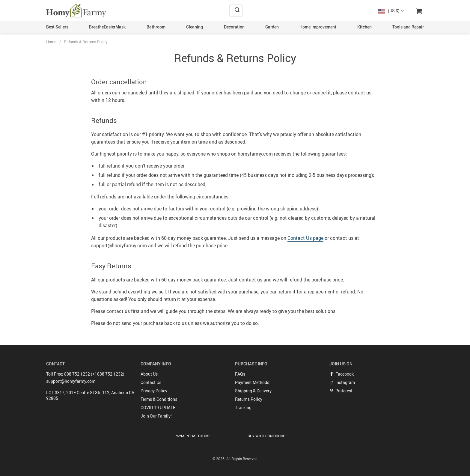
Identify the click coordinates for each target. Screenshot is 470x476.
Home (51, 42)
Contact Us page (305, 238)
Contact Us (151, 382)
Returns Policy (249, 399)
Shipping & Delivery (253, 391)
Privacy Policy (154, 391)
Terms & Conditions (159, 399)
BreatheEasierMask (107, 27)
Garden (272, 27)
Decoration (234, 27)
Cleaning (195, 27)
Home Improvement (318, 27)
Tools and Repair (408, 27)
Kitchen (364, 27)
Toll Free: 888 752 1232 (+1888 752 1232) (85, 374)
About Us (149, 374)
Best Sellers (57, 27)
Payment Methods (252, 382)
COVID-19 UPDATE (158, 408)
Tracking (243, 408)
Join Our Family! (156, 416)
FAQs (240, 374)
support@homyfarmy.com (71, 381)
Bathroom (156, 27)
